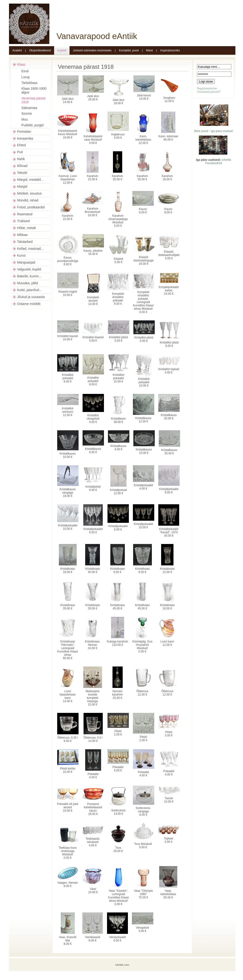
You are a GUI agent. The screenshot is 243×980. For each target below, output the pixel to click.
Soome (27, 113)
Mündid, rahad (28, 200)
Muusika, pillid (28, 283)
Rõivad (22, 166)
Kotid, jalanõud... (29, 290)
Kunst (21, 255)
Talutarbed (25, 242)
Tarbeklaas (29, 83)
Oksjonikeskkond (40, 50)
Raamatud (25, 214)
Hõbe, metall (26, 228)
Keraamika (25, 138)
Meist (149, 50)
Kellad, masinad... (30, 249)
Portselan (24, 132)
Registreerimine (207, 88)
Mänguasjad (26, 262)
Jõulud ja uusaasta (31, 297)
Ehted (21, 145)
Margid (22, 186)
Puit (20, 152)
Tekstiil (22, 173)
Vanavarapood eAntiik (97, 36)
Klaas (21, 64)
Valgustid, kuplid (29, 269)
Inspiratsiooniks (170, 50)
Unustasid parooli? (209, 92)
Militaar (22, 235)
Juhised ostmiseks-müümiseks (92, 50)
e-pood (62, 50)
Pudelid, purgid (32, 125)
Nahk (21, 159)
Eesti (25, 71)
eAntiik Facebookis (218, 162)
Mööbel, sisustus (29, 193)
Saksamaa (29, 108)
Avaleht (17, 50)
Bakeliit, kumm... (29, 276)
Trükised (23, 221)
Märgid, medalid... (30, 180)
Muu (25, 119)
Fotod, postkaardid (31, 207)
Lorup (26, 77)
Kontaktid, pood (129, 50)
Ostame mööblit (29, 304)
